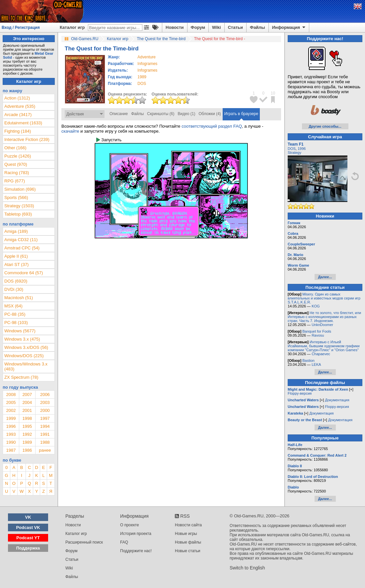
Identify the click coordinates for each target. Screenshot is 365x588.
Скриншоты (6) (161, 114)
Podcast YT (28, 538)
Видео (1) (186, 114)
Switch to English (247, 568)
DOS (292, 149)
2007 (27, 394)
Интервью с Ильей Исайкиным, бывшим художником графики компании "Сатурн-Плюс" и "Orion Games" (324, 346)
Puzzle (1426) (18, 156)
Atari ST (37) (16, 264)
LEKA (316, 364)
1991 (45, 434)
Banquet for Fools (317, 331)
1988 (45, 442)
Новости (175, 27)
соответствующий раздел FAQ (212, 126)
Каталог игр (72, 27)
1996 (11, 426)
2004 (27, 402)
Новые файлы (188, 542)
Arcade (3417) (18, 115)
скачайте (70, 131)
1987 (11, 450)
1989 (142, 77)
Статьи (235, 27)
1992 (27, 434)
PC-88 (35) (15, 314)
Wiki (217, 27)
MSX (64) (13, 306)
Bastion (308, 360)
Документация (337, 400)
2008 (11, 394)
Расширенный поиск (84, 542)
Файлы (257, 27)
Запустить (109, 140)
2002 (11, 410)
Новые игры (186, 534)
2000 (45, 410)
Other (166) (15, 148)
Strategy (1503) (19, 206)
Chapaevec (321, 354)
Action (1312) (17, 98)
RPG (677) (15, 181)
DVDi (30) (14, 289)
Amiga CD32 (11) (21, 240)
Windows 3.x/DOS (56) (26, 347)
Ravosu (318, 335)
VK (28, 517)
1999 (11, 418)
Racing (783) (17, 173)
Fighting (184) (18, 131)
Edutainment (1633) (23, 123)
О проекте (130, 525)
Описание (119, 114)
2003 (45, 402)
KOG (316, 306)
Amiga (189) (16, 231)
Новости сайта (188, 525)
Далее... (325, 277)
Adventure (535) (20, 106)
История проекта (136, 534)
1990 (11, 442)
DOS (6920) (16, 281)
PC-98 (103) (16, 323)
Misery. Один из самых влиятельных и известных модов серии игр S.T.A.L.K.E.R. (324, 298)
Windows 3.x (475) (22, 339)
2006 (45, 394)
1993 (11, 434)
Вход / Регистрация (21, 28)
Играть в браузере (241, 114)
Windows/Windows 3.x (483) (26, 366)
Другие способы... (325, 126)
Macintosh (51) (19, 298)
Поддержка (28, 548)
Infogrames (147, 64)
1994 (45, 426)
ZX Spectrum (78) (21, 377)
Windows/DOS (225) (24, 356)
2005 (11, 402)
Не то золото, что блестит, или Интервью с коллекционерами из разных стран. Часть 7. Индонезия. (324, 317)
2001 (27, 410)
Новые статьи (188, 551)
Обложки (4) (210, 114)
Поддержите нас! (136, 551)
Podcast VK (28, 527)
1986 (27, 450)
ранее (45, 450)
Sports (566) (16, 197)
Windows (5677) (20, 331)
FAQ (124, 542)
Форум (198, 27)
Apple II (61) (16, 256)
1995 (27, 426)
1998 (27, 418)
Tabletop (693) (18, 214)
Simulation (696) (20, 189)
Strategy (294, 153)
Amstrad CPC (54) (22, 248)
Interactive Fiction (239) (27, 139)
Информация (289, 28)
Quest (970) (16, 164)
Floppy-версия (300, 393)
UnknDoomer (322, 325)
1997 (45, 418)
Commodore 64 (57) (24, 273)
